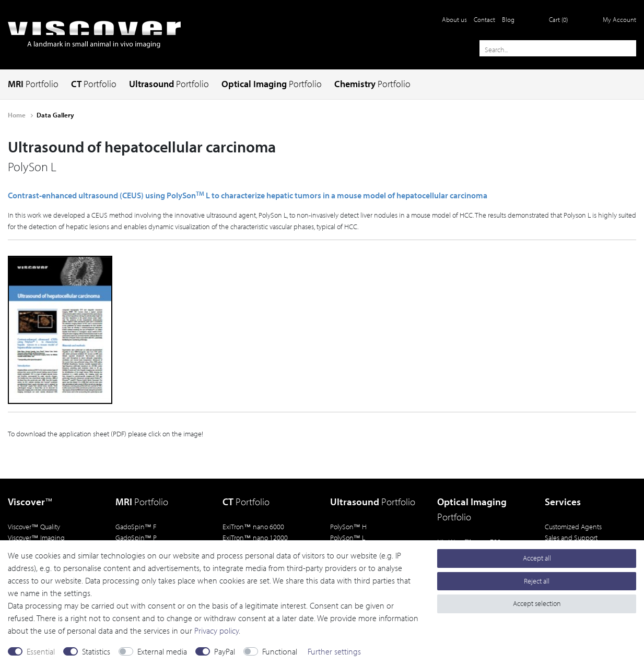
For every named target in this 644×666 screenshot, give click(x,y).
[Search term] (558, 48)
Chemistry (372, 84)
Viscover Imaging (36, 537)
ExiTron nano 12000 (255, 537)
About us (454, 19)
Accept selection (537, 603)
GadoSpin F (136, 526)
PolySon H (349, 526)
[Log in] (613, 19)
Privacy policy (216, 631)
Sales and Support (571, 537)
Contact (484, 19)
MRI (33, 84)
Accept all (537, 558)
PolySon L (348, 537)
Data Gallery (55, 115)
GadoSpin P (136, 537)
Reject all (537, 581)
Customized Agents (573, 526)
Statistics (96, 651)
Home (17, 115)
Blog (508, 19)
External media (162, 651)
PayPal (225, 651)
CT (94, 84)
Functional (280, 651)
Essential (41, 651)
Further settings (334, 651)
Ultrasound (169, 84)
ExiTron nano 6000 (253, 526)
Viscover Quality (34, 526)
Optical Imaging (272, 84)
